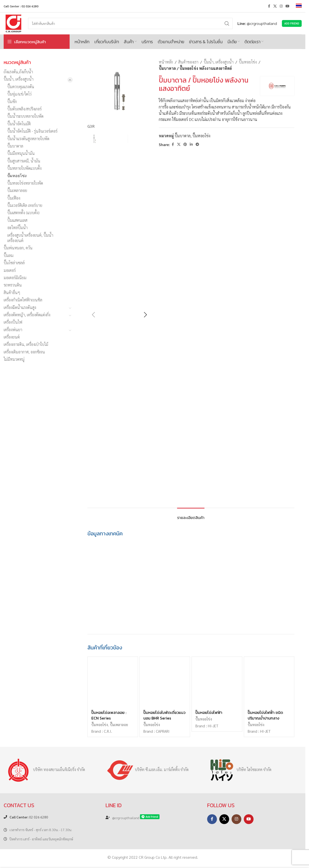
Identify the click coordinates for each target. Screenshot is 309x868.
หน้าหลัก (166, 62)
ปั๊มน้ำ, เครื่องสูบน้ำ (19, 79)
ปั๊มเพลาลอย (17, 190)
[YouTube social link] (288, 6)
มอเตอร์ (10, 270)
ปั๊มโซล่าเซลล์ (14, 263)
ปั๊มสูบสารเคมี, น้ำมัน (24, 161)
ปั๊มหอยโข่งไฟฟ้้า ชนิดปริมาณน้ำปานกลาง (265, 715)
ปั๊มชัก (12, 101)
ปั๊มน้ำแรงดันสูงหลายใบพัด (28, 139)
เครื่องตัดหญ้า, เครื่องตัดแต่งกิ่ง (27, 315)
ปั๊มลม (9, 255)
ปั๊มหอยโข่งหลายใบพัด (25, 183)
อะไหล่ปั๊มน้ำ (17, 228)
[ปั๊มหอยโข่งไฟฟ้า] (217, 682)
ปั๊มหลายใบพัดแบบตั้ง (24, 168)
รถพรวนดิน (13, 285)
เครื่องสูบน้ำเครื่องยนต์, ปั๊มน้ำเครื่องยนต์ (30, 238)
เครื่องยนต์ (12, 337)
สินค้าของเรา (188, 62)
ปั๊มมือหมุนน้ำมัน (21, 153)
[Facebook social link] (269, 6)
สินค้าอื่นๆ (12, 292)
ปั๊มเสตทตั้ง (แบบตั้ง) (23, 213)
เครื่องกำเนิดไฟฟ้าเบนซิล (23, 300)
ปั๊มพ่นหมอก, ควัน (18, 248)
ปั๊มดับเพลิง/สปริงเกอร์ (24, 109)
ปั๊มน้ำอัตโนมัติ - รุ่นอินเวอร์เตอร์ (32, 131)
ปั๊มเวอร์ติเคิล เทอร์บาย (25, 205)
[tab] (191, 515)
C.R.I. (108, 731)
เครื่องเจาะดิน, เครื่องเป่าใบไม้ (26, 344)
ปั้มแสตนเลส (17, 220)
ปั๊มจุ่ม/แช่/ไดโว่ (19, 94)
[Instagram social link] (281, 6)
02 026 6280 (29, 817)
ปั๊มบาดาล (15, 146)
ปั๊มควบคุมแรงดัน (21, 87)
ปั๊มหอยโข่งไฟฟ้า (209, 712)
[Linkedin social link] (191, 144)
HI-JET (213, 726)
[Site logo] (13, 23)
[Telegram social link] (197, 144)
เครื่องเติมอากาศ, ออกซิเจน (24, 352)
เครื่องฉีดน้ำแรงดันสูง (20, 307)
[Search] (130, 23)
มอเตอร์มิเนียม (15, 278)
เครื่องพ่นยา (13, 330)
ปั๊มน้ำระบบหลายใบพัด (25, 116)
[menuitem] (299, 6)
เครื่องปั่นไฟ (13, 322)
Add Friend (292, 23)
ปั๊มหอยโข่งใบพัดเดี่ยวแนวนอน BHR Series (164, 715)
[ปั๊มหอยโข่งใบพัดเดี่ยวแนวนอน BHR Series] (165, 682)
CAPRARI (163, 731)
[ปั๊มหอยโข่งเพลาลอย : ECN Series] (113, 682)
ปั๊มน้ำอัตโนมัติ (19, 124)
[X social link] (275, 6)
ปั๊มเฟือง (14, 198)
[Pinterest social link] (185, 144)
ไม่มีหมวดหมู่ (14, 359)
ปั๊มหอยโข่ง (17, 175)
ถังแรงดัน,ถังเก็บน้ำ (18, 72)
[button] (94, 315)
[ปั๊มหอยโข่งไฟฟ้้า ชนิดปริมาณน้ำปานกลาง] (269, 682)
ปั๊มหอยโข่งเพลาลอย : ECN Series (109, 715)
